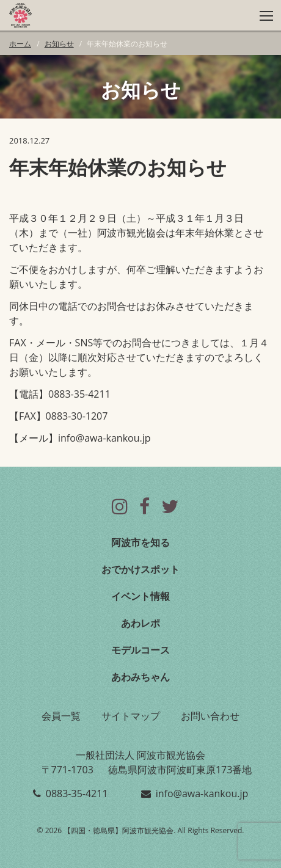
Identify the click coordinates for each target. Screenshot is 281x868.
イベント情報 (140, 596)
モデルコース (140, 650)
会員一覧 (61, 716)
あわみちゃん (140, 677)
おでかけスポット (140, 569)
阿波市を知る (140, 542)
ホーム (20, 44)
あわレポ (140, 623)
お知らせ (59, 44)
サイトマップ (131, 716)
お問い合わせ (210, 716)
